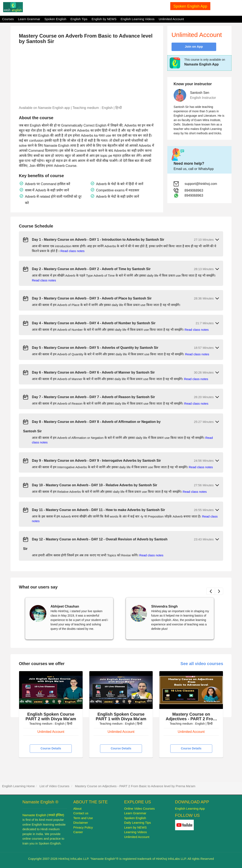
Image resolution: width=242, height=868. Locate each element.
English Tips (79, 19)
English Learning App (190, 809)
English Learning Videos (138, 19)
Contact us (81, 813)
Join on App (194, 46)
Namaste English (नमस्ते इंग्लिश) (43, 815)
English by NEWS (104, 19)
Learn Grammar (29, 19)
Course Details (51, 748)
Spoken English (55, 19)
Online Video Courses (139, 809)
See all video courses (202, 664)
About (77, 809)
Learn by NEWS (135, 827)
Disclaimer (81, 823)
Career (78, 832)
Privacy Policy (83, 827)
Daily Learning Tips (138, 823)
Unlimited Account (171, 19)
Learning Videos (135, 832)
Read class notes (72, 251)
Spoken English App (190, 6)
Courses (8, 19)
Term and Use (83, 818)
